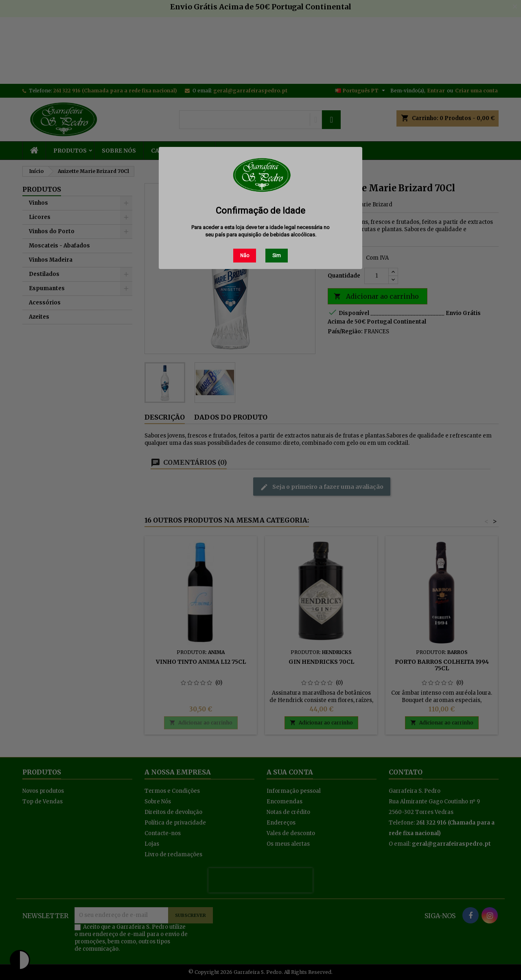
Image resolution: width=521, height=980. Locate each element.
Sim (277, 256)
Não (245, 256)
